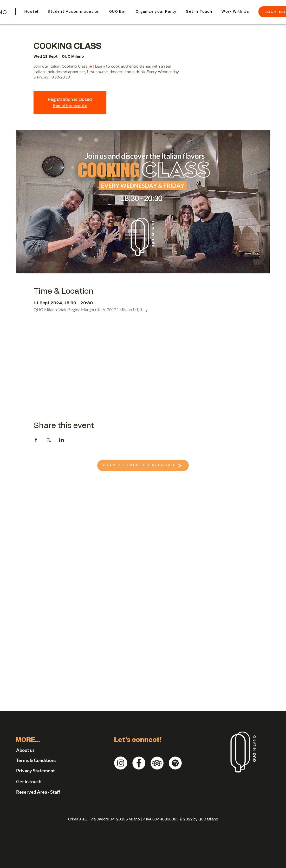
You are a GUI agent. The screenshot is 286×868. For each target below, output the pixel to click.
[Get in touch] (38, 781)
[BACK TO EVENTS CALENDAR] (143, 465)
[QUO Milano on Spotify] (175, 763)
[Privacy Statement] (47, 771)
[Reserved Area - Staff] (43, 792)
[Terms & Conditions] (43, 760)
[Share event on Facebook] (36, 440)
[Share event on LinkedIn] (61, 440)
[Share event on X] (49, 440)
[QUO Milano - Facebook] (139, 763)
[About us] (31, 750)
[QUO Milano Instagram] (121, 763)
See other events (70, 106)
